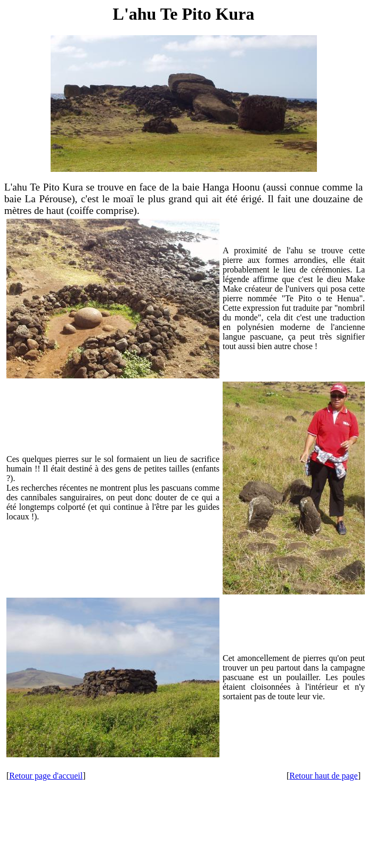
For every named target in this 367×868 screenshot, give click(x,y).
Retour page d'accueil (46, 776)
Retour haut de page (323, 776)
